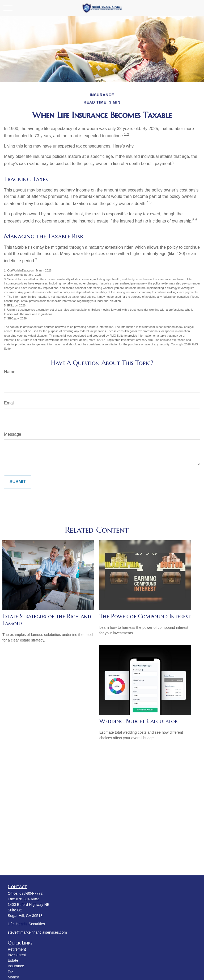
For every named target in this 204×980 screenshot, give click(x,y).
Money (13, 977)
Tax (11, 972)
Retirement (17, 949)
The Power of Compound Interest (145, 616)
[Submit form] (18, 482)
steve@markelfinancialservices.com (37, 932)
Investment (17, 955)
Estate (13, 960)
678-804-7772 (31, 893)
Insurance (16, 966)
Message (13, 434)
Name (10, 372)
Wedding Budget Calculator (139, 721)
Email (9, 403)
